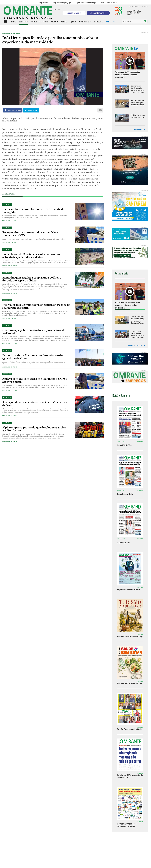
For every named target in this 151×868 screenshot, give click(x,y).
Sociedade (6, 33)
